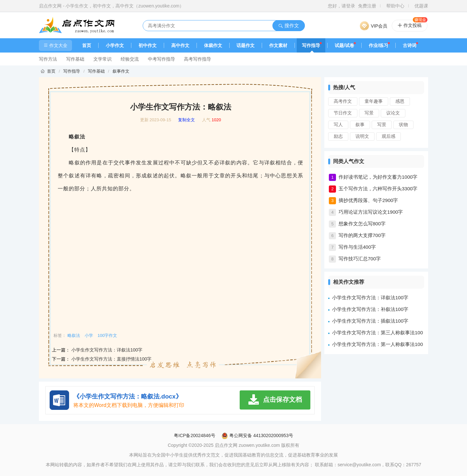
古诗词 (410, 45)
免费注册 (367, 6)
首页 (87, 45)
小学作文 (115, 45)
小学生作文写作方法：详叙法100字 (107, 350)
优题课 (421, 6)
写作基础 (75, 59)
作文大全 (55, 45)
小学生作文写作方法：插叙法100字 (370, 321)
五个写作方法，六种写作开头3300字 (378, 189)
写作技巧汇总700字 (360, 259)
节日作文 (343, 113)
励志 (338, 136)
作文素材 (278, 45)
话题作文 (245, 45)
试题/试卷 (344, 45)
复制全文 (186, 120)
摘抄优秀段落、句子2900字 (368, 200)
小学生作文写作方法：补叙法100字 (370, 309)
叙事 (360, 125)
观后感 (389, 136)
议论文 (393, 113)
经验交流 (130, 59)
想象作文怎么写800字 (362, 224)
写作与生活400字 (357, 247)
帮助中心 (395, 6)
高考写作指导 (198, 59)
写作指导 (311, 45)
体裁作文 (213, 45)
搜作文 (288, 25)
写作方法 (48, 59)
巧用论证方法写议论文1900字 (371, 212)
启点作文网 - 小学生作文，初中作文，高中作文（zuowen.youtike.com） (111, 6)
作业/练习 (378, 45)
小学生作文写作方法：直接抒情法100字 (111, 359)
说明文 (362, 136)
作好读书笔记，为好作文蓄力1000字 (378, 177)
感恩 (400, 101)
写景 (369, 113)
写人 (338, 125)
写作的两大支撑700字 (362, 235)
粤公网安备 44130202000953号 (257, 435)
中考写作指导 (162, 59)
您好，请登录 (341, 6)
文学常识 (102, 59)
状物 (403, 125)
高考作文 (343, 101)
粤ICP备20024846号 (195, 435)
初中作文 (148, 45)
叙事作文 (121, 71)
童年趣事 (374, 101)
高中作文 (180, 45)
